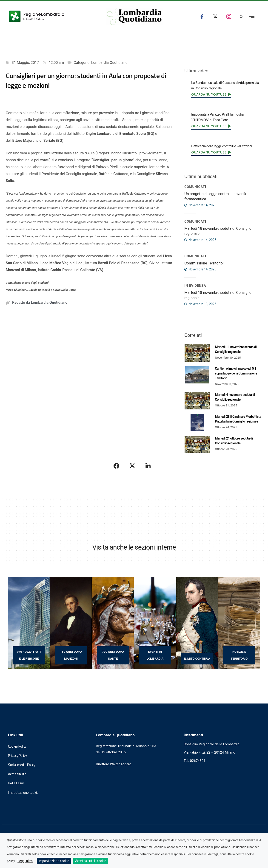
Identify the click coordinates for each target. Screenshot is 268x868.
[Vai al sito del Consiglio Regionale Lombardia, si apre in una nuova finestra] (51, 16)
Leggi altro (25, 861)
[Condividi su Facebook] (117, 466)
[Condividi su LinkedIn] (148, 466)
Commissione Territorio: (204, 263)
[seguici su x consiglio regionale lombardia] (215, 16)
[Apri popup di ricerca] (241, 17)
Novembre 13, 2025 (200, 304)
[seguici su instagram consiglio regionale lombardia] (229, 16)
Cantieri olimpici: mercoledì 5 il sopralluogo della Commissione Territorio (236, 373)
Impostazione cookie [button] (23, 793)
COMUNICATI (195, 187)
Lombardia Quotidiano (109, 63)
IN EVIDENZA (195, 286)
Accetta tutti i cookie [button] (91, 861)
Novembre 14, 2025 (200, 205)
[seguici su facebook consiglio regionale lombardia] (202, 16)
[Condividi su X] (132, 466)
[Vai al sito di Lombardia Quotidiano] (134, 16)
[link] (211, 94)
